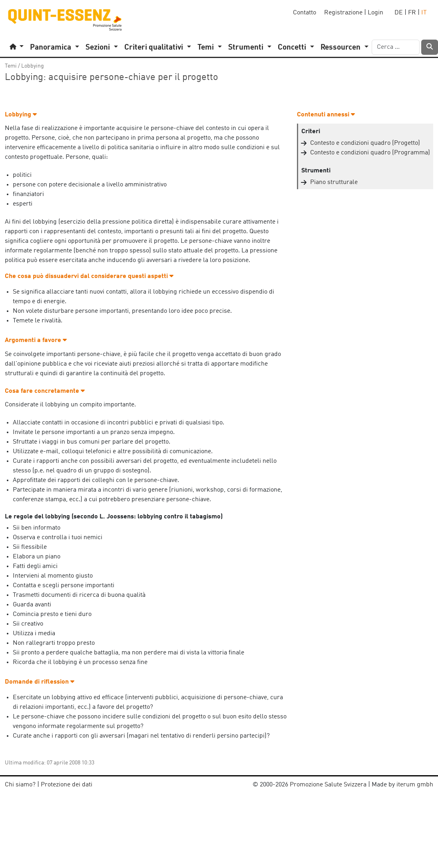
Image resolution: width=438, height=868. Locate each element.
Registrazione (343, 13)
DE (399, 13)
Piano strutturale (334, 182)
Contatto (305, 13)
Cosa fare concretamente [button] (45, 391)
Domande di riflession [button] (40, 682)
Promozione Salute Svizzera (328, 785)
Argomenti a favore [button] (36, 340)
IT (424, 13)
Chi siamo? (20, 785)
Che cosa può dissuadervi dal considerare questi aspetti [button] (89, 276)
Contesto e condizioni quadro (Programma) (370, 153)
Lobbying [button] (21, 115)
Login (375, 13)
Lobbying (33, 66)
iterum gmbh (415, 785)
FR (412, 13)
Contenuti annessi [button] (326, 115)
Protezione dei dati (67, 785)
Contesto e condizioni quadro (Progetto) (365, 143)
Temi (11, 66)
